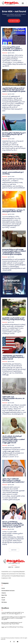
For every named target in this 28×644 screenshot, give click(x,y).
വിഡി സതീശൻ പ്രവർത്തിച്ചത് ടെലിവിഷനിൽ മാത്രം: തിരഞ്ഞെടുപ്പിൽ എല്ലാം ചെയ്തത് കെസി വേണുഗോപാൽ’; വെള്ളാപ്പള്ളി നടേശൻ (13, 439)
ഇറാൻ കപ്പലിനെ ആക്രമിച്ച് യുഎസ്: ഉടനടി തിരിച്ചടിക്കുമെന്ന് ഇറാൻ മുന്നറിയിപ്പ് (14, 134)
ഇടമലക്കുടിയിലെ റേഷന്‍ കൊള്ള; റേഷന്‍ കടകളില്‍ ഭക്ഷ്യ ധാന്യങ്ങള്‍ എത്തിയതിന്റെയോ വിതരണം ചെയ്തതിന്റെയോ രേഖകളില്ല (14, 252)
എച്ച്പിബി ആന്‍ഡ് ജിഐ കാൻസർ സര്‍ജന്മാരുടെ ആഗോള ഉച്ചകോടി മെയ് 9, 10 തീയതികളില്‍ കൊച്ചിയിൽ (14, 90)
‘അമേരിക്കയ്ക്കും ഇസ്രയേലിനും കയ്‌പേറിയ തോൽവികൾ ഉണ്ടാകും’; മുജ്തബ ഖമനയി (14, 357)
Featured (5, 53)
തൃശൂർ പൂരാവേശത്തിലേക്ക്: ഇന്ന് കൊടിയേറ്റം (13, 173)
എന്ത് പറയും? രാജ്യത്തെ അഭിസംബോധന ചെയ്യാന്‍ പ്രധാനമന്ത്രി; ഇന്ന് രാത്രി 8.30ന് (13, 480)
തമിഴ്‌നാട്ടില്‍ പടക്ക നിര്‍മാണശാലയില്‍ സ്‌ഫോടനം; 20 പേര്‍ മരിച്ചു (13, 398)
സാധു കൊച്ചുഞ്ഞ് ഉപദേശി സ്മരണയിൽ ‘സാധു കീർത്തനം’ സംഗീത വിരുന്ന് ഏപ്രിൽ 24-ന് (12, 49)
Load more (14, 550)
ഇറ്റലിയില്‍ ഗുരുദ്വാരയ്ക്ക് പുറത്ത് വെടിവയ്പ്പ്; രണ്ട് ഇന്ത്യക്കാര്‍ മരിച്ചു (13, 319)
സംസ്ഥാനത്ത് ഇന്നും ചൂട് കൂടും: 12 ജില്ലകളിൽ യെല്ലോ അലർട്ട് (13, 211)
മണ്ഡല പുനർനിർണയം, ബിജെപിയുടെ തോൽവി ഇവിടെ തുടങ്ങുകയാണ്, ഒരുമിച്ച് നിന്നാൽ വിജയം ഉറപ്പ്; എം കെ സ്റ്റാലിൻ (13, 524)
